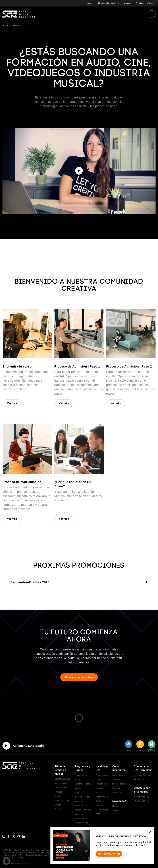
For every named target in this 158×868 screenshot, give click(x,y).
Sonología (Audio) (63, 779)
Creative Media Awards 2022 (102, 810)
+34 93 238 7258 (141, 780)
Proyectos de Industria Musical (102, 788)
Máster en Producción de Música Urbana (81, 819)
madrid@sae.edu (141, 797)
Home (5, 26)
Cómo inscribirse (120, 775)
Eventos (116, 810)
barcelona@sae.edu (143, 775)
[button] (7, 861)
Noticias (116, 806)
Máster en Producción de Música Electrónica (83, 806)
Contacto (128, 3)
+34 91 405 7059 (141, 801)
